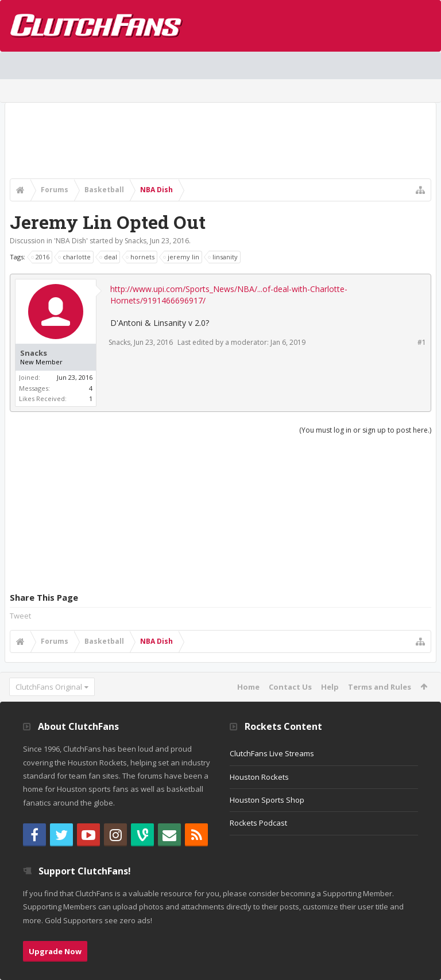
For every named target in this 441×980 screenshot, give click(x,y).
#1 (422, 342)
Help (330, 687)
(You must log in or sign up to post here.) (365, 430)
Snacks (136, 241)
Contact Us (290, 687)
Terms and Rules (380, 687)
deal (109, 257)
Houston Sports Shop (267, 800)
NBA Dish (71, 241)
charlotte (75, 257)
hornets (141, 257)
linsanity (223, 257)
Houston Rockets (259, 777)
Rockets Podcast (258, 823)
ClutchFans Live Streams (272, 753)
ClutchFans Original (49, 687)
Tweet (20, 616)
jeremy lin (182, 257)
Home (248, 687)
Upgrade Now (55, 951)
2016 (41, 257)
